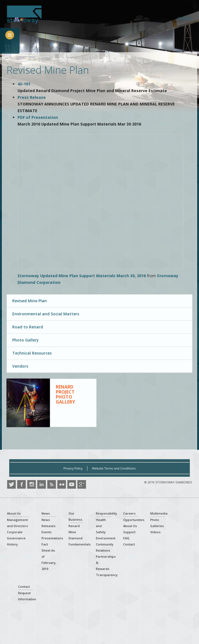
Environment (106, 538)
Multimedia (159, 513)
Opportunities (134, 520)
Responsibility (106, 513)
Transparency (107, 575)
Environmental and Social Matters (46, 314)
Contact (129, 544)
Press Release (32, 97)
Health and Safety (101, 526)
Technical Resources (32, 353)
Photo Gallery (26, 340)
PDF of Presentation (38, 117)
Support (129, 532)
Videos (155, 532)
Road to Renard (28, 327)
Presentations (52, 538)
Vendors (20, 366)
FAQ (126, 538)
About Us (14, 513)
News (46, 513)
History (12, 544)
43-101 (24, 84)
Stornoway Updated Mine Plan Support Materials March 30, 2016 (82, 276)
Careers (129, 513)
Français (185, 18)
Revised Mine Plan (30, 301)
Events (47, 532)
